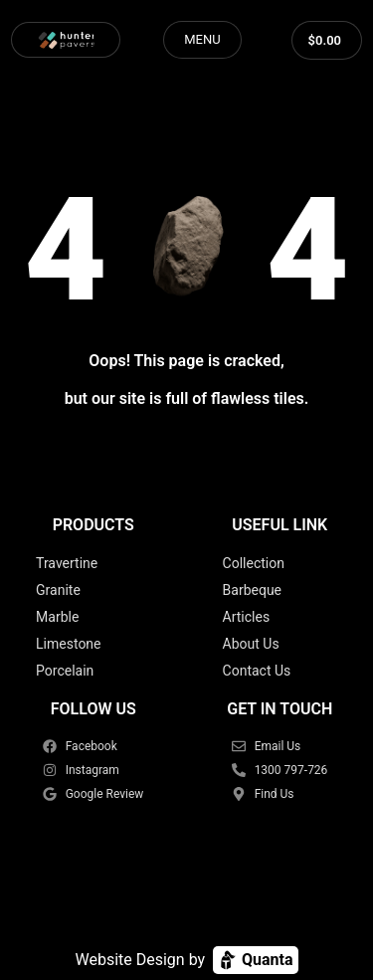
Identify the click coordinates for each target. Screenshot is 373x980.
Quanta (255, 960)
